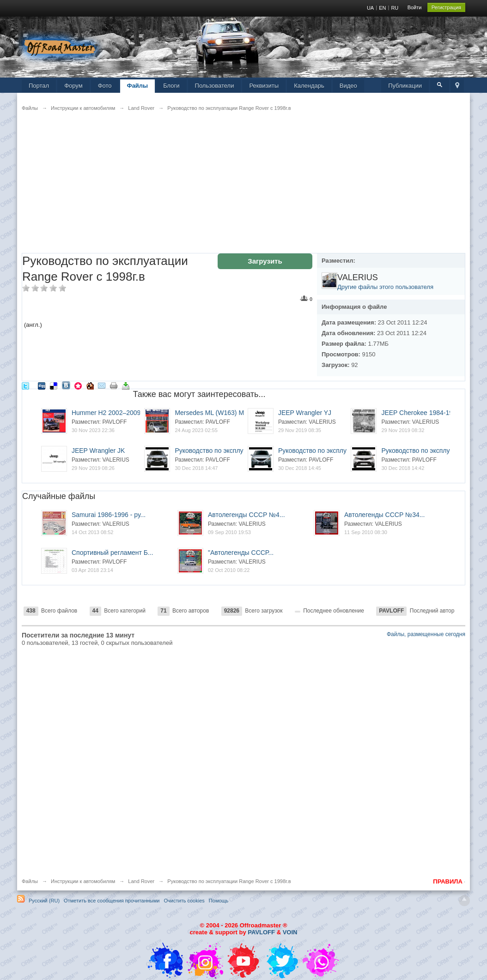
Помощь (219, 901)
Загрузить (265, 261)
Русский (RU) (44, 901)
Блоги (171, 86)
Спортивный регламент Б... (113, 553)
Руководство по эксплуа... (213, 451)
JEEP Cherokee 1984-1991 (420, 413)
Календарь (309, 86)
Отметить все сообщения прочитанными (112, 901)
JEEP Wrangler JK (98, 451)
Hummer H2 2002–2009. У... (112, 413)
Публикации (405, 86)
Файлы (138, 86)
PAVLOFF (261, 932)
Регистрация (446, 7)
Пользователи (215, 86)
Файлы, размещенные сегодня (426, 634)
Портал (39, 86)
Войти (415, 7)
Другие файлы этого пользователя (385, 287)
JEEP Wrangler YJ (305, 413)
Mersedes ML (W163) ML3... (216, 413)
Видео (348, 86)
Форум (73, 86)
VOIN (290, 932)
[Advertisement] (243, 188)
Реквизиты (264, 86)
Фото (105, 86)
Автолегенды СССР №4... (247, 515)
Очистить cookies (184, 901)
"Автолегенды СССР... (241, 553)
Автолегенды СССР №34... (384, 515)
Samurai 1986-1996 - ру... (109, 515)
